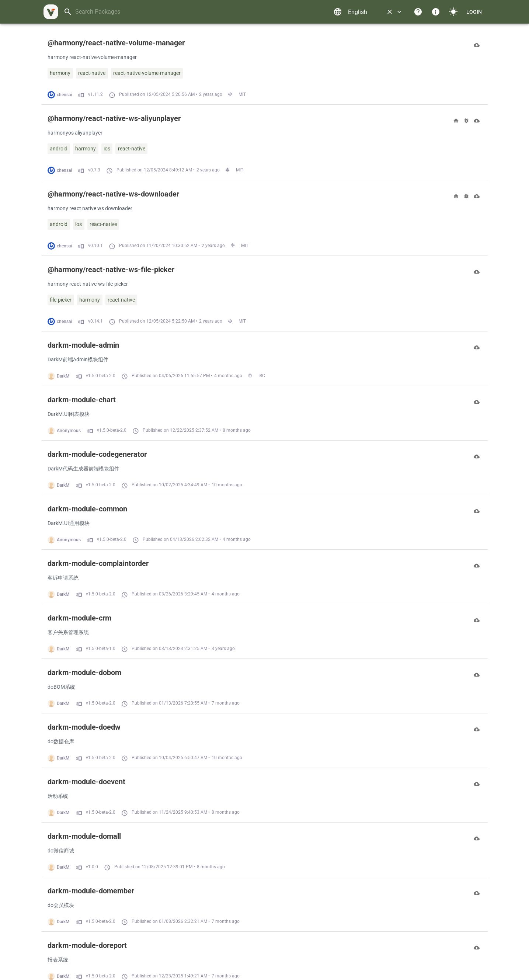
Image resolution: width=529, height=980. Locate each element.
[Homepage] (456, 121)
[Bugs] (466, 121)
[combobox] (196, 12)
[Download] (477, 45)
